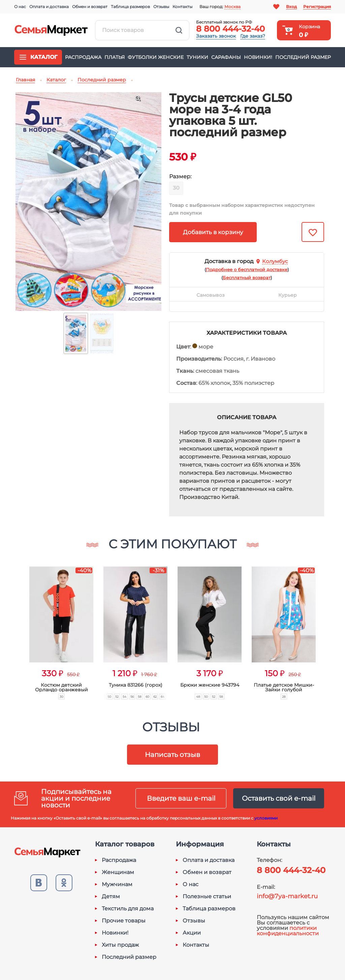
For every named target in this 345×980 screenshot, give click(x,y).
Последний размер (303, 57)
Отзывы (161, 7)
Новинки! (258, 57)
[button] (16, 626)
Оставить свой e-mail (279, 798)
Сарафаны (226, 57)
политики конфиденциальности (288, 931)
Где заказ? (253, 36)
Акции (192, 933)
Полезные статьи (207, 897)
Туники (197, 57)
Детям (111, 897)
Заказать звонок (216, 36)
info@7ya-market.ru (287, 896)
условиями (266, 818)
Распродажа (83, 57)
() (247, 269)
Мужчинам (117, 884)
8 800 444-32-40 (230, 29)
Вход (291, 7)
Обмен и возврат (90, 7)
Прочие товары (124, 921)
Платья (115, 57)
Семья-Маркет (51, 30)
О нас (20, 7)
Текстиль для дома (128, 909)
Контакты (182, 7)
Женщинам (118, 872)
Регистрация (317, 7)
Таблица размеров (130, 7)
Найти (179, 30)
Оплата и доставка (49, 7)
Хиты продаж (120, 945)
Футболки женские (156, 57)
